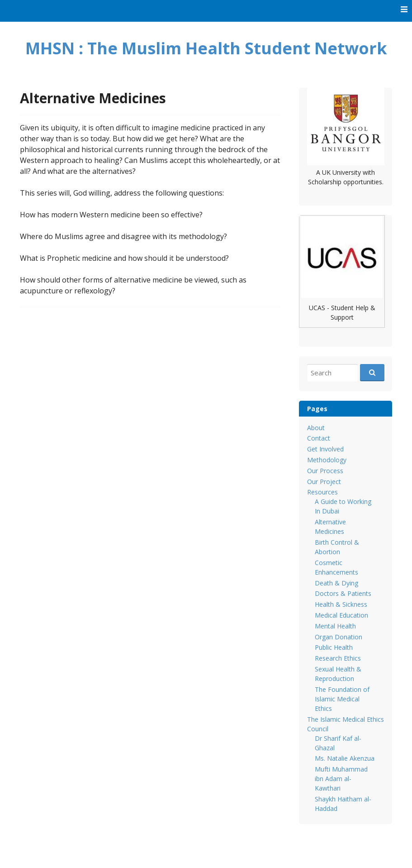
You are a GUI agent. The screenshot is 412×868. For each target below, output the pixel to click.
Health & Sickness (341, 604)
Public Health (334, 647)
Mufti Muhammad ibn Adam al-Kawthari (341, 779)
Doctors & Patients (343, 593)
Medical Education (341, 615)
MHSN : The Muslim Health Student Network (206, 48)
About (316, 428)
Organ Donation (339, 637)
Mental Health (335, 626)
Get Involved (325, 449)
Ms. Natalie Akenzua (345, 758)
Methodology (327, 460)
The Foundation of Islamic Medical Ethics (342, 699)
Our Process (325, 471)
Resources (322, 492)
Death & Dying (336, 583)
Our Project (324, 482)
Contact (319, 438)
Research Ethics (338, 658)
